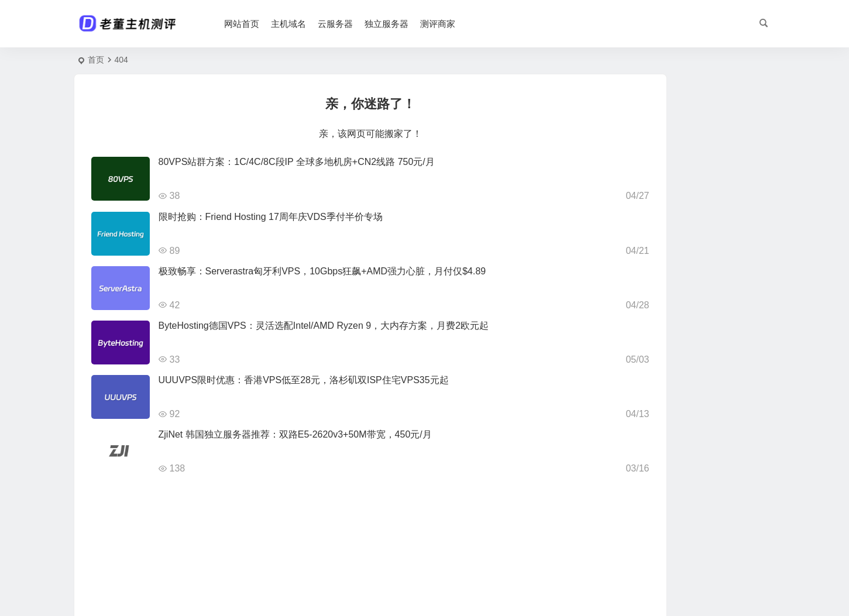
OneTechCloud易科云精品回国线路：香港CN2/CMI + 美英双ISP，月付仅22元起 (713, 287)
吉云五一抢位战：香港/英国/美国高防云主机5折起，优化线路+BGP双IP (715, 340)
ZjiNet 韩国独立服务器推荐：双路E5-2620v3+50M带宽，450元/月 (295, 434)
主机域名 (311, 24)
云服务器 (358, 24)
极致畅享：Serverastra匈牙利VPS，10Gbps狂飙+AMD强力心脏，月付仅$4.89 (322, 271)
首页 (96, 60)
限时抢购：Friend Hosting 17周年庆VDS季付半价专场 (271, 217)
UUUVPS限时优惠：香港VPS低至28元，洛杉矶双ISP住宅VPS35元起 (304, 380)
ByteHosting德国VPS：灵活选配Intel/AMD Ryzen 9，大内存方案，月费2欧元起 (324, 326)
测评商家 (460, 24)
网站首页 (264, 24)
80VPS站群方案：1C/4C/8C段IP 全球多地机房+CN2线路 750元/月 (297, 162)
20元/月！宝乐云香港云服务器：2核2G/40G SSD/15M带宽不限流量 (714, 127)
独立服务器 (409, 24)
